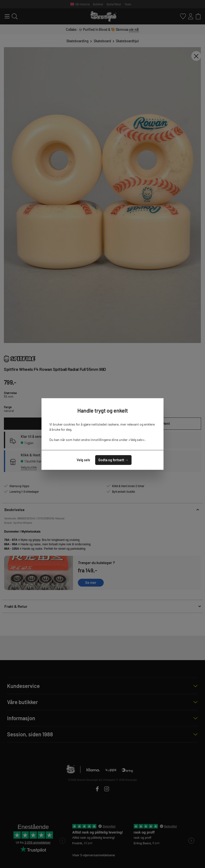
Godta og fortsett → (113, 460)
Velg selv (83, 460)
